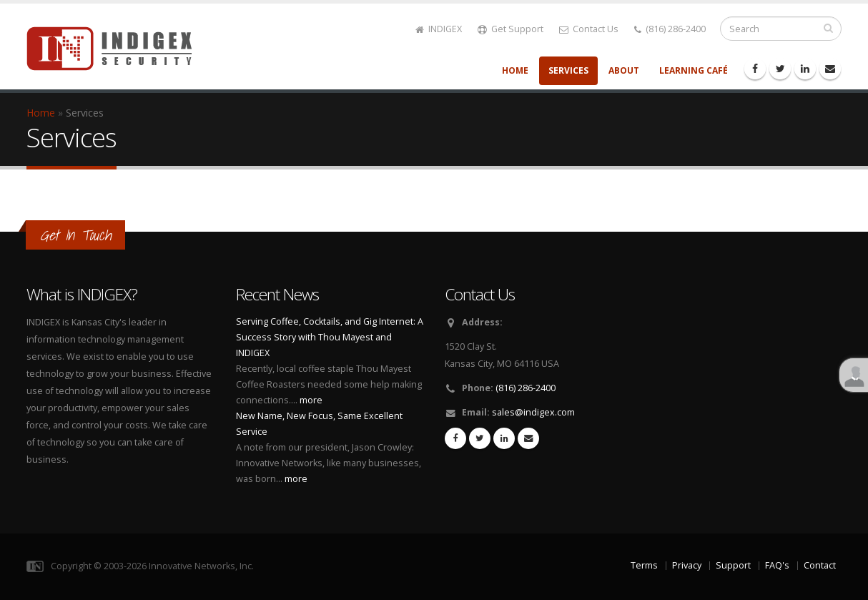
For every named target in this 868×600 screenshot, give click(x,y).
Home (515, 70)
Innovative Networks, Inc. (201, 566)
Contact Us (589, 29)
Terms (644, 565)
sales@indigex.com (533, 412)
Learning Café (694, 70)
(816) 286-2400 (670, 29)
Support (733, 565)
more (311, 400)
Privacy (687, 565)
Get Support (511, 29)
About (624, 70)
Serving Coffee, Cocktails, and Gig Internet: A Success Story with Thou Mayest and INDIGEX (330, 337)
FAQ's (777, 565)
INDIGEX (439, 29)
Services (568, 70)
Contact (820, 565)
